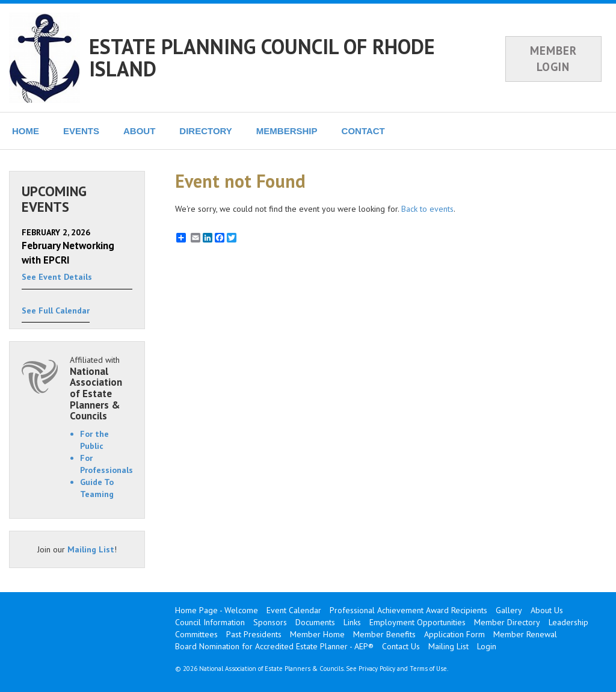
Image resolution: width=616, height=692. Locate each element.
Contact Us (401, 646)
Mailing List (91, 549)
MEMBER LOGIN (553, 59)
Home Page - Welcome (217, 610)
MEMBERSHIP (287, 131)
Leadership (568, 622)
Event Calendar (294, 610)
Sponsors (270, 622)
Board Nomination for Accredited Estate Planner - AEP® (274, 646)
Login (487, 646)
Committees (196, 634)
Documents (315, 622)
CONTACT (363, 131)
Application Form (454, 634)
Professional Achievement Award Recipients (408, 610)
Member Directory (507, 622)
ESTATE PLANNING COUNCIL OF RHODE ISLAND (262, 57)
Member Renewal (525, 634)
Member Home (317, 634)
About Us (547, 610)
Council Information (210, 622)
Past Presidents (254, 634)
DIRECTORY (206, 131)
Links (352, 622)
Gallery (509, 610)
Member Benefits (384, 634)
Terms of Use (428, 669)
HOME (26, 131)
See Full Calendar (56, 310)
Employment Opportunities (417, 622)
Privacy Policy (377, 669)
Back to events (427, 209)
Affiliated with (101, 388)
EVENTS (81, 131)
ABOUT (139, 131)
